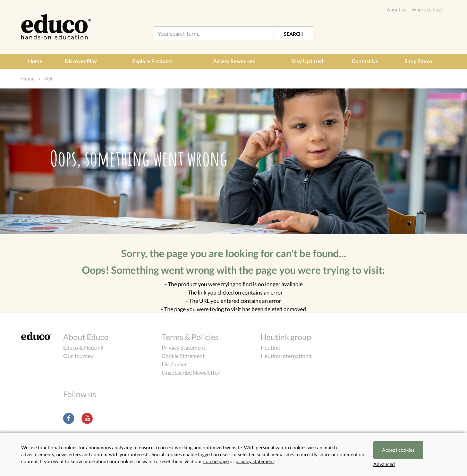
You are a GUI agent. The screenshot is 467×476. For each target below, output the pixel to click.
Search (293, 34)
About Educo (86, 337)
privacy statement (255, 461)
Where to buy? (427, 10)
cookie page (216, 461)
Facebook (69, 418)
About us (397, 10)
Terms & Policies (190, 337)
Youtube (87, 418)
